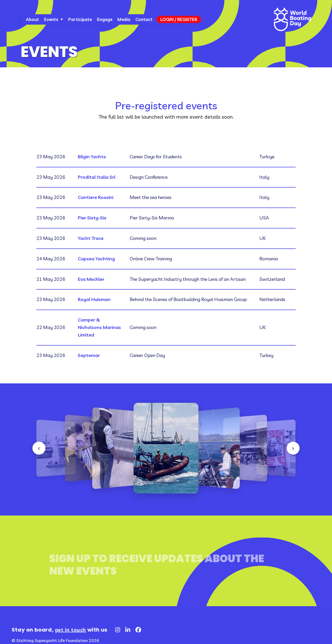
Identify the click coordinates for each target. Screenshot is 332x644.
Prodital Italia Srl (97, 177)
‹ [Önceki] (39, 448)
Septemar (89, 355)
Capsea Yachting (96, 259)
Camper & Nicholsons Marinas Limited (99, 327)
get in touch (70, 630)
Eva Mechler (91, 279)
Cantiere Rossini (96, 197)
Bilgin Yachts (92, 157)
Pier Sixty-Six (92, 218)
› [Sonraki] (293, 448)
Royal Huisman (94, 299)
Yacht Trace (91, 238)
